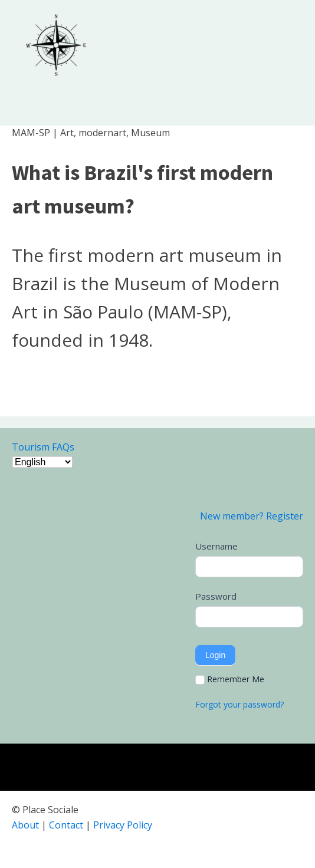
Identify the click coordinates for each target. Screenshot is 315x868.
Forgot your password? (239, 704)
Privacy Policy (123, 825)
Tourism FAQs (43, 447)
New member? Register (252, 516)
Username (216, 546)
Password (216, 596)
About (25, 825)
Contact (66, 825)
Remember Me (230, 679)
